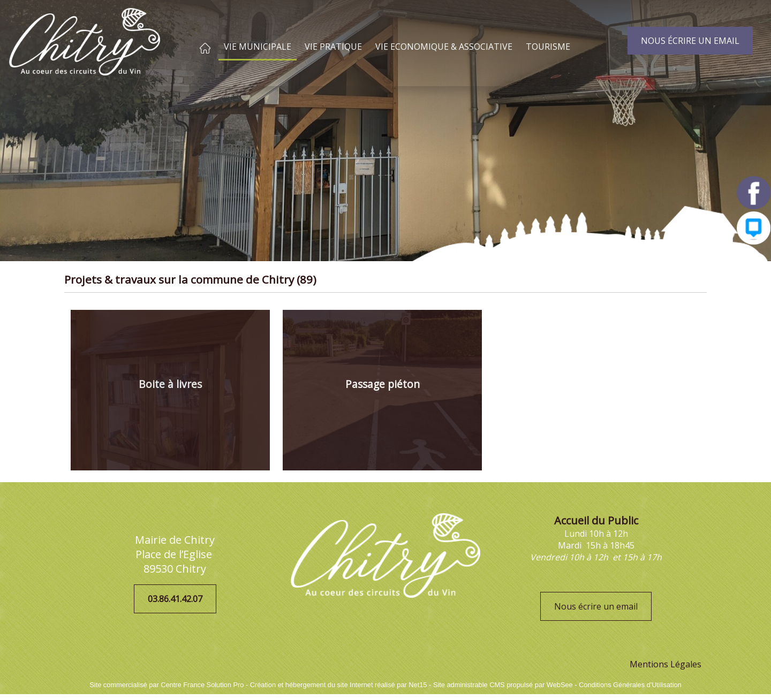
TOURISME (548, 47)
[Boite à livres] (170, 390)
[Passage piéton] (382, 390)
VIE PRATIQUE (333, 47)
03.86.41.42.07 (175, 599)
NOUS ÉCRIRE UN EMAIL (690, 41)
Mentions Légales (666, 664)
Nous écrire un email (596, 606)
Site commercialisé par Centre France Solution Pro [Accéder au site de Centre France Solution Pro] (167, 685)
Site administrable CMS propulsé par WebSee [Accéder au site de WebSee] (503, 685)
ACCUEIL (205, 48)
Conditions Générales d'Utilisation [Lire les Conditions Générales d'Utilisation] (630, 685)
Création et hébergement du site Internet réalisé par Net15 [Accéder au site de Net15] (339, 685)
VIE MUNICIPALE (258, 47)
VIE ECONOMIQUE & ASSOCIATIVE (444, 47)
